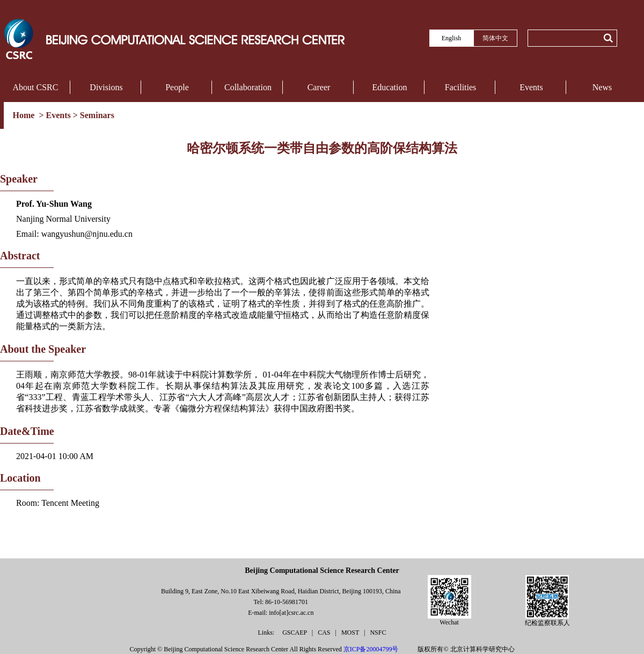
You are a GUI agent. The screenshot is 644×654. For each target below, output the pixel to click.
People (177, 87)
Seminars (97, 115)
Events (531, 87)
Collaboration (248, 87)
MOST (351, 633)
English (452, 38)
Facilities (461, 87)
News (602, 87)
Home (25, 115)
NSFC (378, 633)
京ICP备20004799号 (371, 649)
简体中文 (495, 38)
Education (390, 87)
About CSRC (36, 87)
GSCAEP (295, 633)
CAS (325, 633)
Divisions (106, 87)
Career (319, 87)
